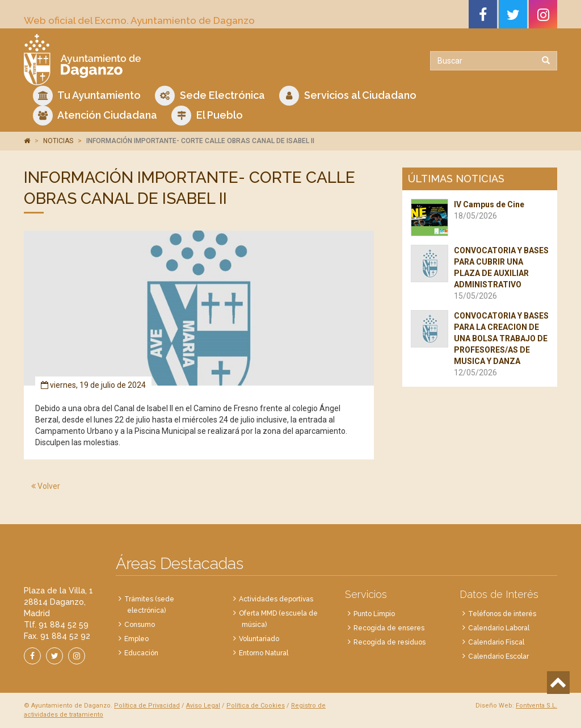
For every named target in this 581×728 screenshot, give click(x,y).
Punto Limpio (374, 614)
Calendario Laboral (499, 628)
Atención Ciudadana (95, 116)
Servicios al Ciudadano (348, 96)
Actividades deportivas (276, 599)
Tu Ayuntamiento (87, 96)
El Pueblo (207, 116)
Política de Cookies (256, 706)
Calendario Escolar (498, 656)
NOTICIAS (58, 141)
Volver (46, 486)
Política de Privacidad (147, 706)
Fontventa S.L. (536, 706)
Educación (141, 653)
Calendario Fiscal (496, 642)
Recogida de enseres (389, 628)
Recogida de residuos (390, 642)
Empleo (136, 639)
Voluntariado (259, 639)
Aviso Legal (203, 706)
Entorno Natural (264, 653)
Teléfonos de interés (502, 614)
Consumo (140, 625)
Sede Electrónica (210, 96)
